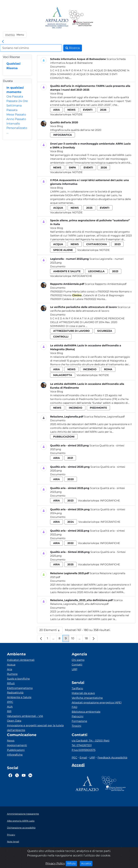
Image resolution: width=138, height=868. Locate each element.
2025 (89, 208)
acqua (58, 208)
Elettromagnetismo (20, 688)
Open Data (14, 721)
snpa (72, 167)
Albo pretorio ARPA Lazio (21, 821)
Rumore (12, 674)
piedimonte (98, 408)
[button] (15, 35)
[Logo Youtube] (24, 775)
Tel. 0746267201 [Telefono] (82, 745)
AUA (10, 707)
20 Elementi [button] (51, 631)
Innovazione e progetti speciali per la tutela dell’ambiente (35, 728)
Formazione (79, 721)
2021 (70, 458)
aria (57, 110)
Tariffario (77, 688)
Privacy (11, 835)
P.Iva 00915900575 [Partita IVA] (84, 750)
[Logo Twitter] (17, 775)
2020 (71, 479)
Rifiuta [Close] (72, 863)
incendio (90, 369)
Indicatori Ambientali (21, 660)
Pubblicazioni (16, 750)
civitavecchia (97, 244)
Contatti (77, 665)
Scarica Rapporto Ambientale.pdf (106, 284)
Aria (10, 669)
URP (74, 669)
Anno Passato (16, 119)
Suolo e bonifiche (18, 679)
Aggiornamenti (17, 745)
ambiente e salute (67, 271)
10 (74, 639)
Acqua (11, 665)
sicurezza (105, 331)
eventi (88, 110)
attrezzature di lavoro (71, 331)
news (71, 110)
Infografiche (82, 276)
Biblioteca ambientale (86, 712)
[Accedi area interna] (78, 766)
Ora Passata (15, 96)
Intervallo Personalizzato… (17, 128)
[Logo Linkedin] (30, 775)
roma (108, 369)
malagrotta (63, 375)
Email (83, 758)
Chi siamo (78, 660)
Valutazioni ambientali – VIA (25, 716)
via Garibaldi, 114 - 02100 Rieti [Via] (91, 741)
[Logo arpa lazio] (57, 18)
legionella (96, 271)
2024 (71, 522)
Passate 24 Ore (17, 101)
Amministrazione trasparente (23, 814)
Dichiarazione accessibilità (21, 828)
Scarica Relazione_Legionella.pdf (104, 417)
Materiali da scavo (83, 693)
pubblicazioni (64, 437)
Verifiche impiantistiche (87, 698)
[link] (3, 42)
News (11, 741)
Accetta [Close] (87, 863)
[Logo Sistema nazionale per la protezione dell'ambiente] (81, 18)
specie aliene (63, 250)
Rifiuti (11, 683)
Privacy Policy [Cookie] (55, 863)
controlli (61, 337)
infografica (63, 135)
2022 (70, 543)
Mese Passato (16, 115)
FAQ (74, 707)
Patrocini (78, 716)
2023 (118, 244)
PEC (74, 758)
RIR (9, 711)
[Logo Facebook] (10, 775)
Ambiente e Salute (19, 697)
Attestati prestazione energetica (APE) (97, 702)
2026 (103, 110)
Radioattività (15, 693)
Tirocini (76, 726)
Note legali (13, 842)
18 (87, 639)
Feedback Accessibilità (112, 758)
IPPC (10, 702)
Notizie (77, 114)
